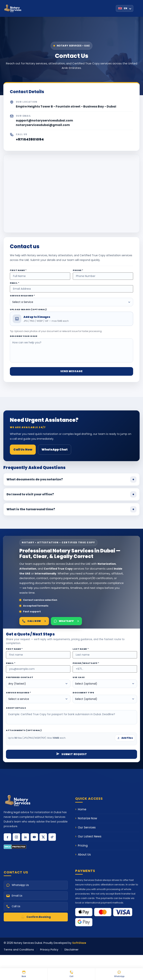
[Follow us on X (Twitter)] (43, 837)
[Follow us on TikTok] (52, 837)
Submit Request (72, 754)
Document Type (83, 693)
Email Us (14, 896)
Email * (15, 283)
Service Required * (22, 296)
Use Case (79, 677)
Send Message (71, 371)
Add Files (125, 738)
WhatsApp (119, 974)
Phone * (78, 270)
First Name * (18, 270)
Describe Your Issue (24, 336)
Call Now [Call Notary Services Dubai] (34, 621)
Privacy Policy (49, 950)
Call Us (13, 906)
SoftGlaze (79, 943)
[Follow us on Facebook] (7, 837)
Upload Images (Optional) (28, 310)
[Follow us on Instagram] (16, 837)
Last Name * (81, 649)
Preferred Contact (20, 677)
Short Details (16, 708)
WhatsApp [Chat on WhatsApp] (66, 621)
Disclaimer (71, 950)
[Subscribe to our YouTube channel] (34, 837)
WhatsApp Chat (55, 450)
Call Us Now (23, 450)
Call (71, 974)
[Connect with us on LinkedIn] (25, 837)
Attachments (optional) (24, 730)
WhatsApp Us (18, 885)
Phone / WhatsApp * (86, 663)
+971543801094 (30, 139)
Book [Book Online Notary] (24, 974)
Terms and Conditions (19, 950)
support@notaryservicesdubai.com (44, 120)
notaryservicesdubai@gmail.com (43, 125)
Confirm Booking (36, 917)
